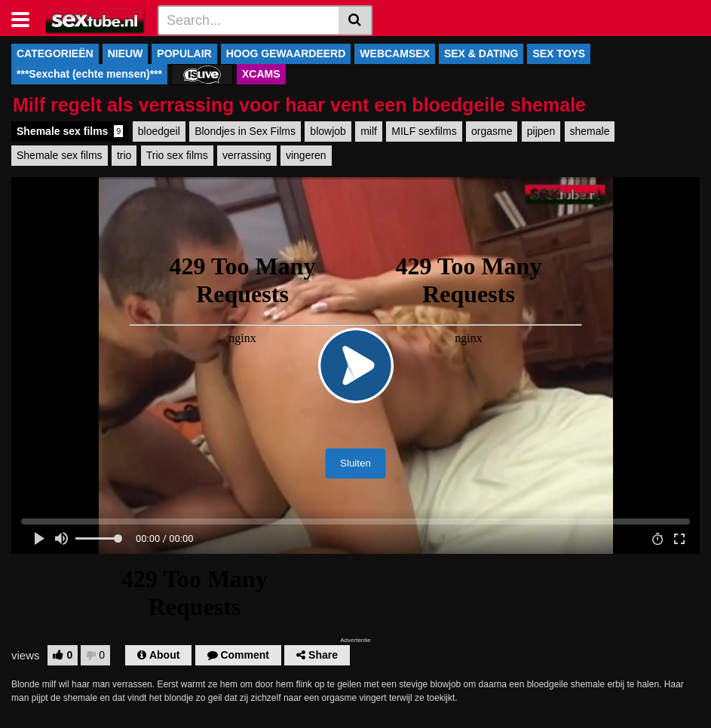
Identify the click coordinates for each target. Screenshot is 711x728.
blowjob (328, 131)
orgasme (492, 131)
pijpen (541, 131)
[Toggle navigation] (26, 18)
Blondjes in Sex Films (245, 131)
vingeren (306, 155)
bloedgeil (159, 131)
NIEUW (126, 54)
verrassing (247, 155)
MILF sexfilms (424, 131)
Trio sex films (177, 155)
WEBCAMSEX (395, 54)
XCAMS (261, 74)
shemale (590, 131)
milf (369, 131)
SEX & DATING (481, 54)
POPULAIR (184, 54)
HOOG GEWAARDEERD (286, 54)
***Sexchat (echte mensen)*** (89, 74)
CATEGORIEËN (55, 54)
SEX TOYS (559, 54)
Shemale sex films (70, 131)
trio (124, 155)
